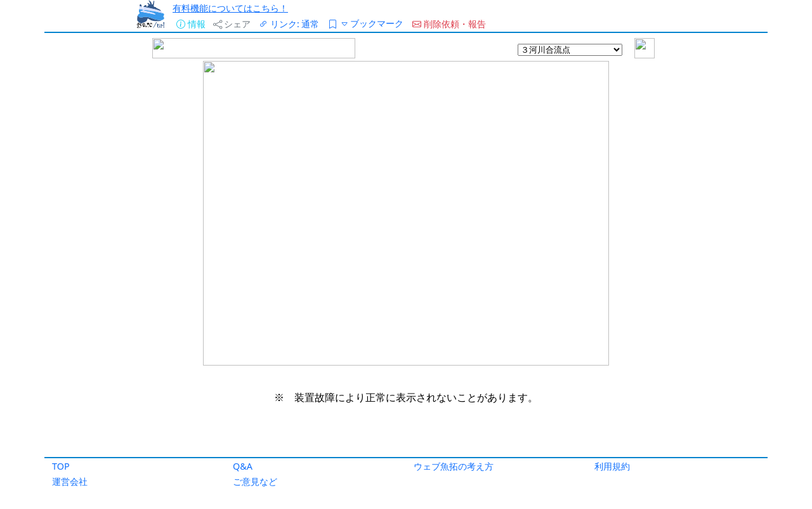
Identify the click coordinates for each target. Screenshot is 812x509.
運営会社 (70, 481)
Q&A (243, 466)
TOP (61, 466)
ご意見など (255, 481)
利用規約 (612, 466)
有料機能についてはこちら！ (230, 8)
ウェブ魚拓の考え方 (454, 466)
